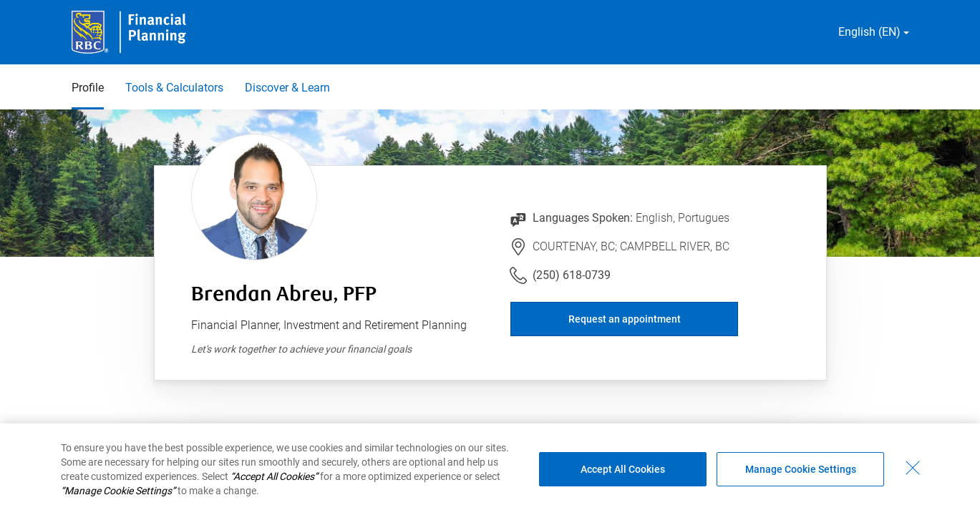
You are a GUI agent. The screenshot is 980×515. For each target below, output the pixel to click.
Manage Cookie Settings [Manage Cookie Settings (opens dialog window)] (801, 469)
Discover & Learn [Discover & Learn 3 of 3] (287, 88)
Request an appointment (625, 319)
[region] (490, 469)
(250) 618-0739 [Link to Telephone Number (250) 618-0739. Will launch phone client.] (572, 275)
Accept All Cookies (623, 469)
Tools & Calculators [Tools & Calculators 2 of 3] (174, 88)
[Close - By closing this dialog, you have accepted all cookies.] (913, 468)
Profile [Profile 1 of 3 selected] (88, 88)
